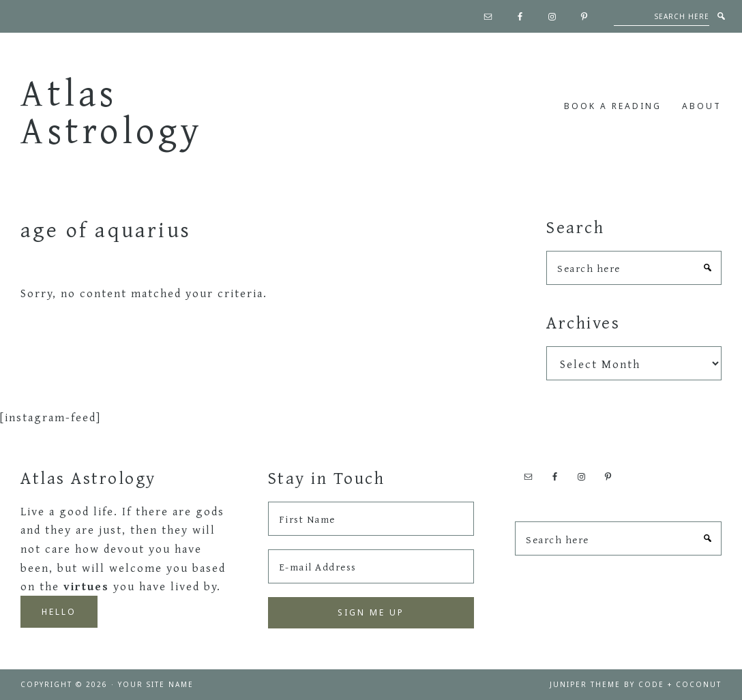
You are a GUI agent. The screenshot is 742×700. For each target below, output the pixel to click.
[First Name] (371, 519)
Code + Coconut (680, 684)
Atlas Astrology (112, 111)
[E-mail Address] (371, 566)
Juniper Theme (585, 684)
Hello (59, 612)
